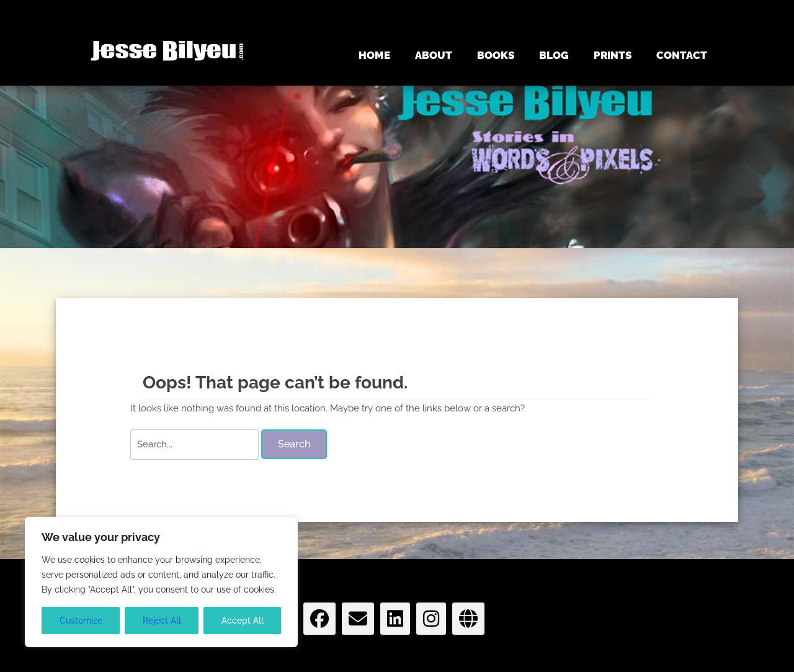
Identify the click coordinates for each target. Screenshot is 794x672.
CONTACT (682, 55)
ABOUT (434, 55)
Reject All (162, 620)
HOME (374, 55)
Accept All (243, 620)
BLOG (554, 55)
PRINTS (613, 55)
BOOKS (496, 55)
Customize (81, 620)
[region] (161, 582)
